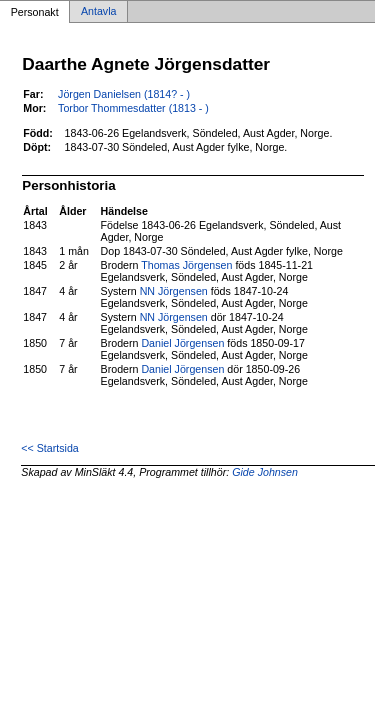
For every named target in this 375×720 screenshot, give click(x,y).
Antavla (99, 12)
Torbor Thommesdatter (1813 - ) (133, 108)
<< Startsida (49, 448)
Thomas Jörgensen (186, 265)
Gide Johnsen (265, 472)
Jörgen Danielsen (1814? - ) (124, 94)
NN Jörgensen (174, 291)
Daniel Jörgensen (182, 343)
